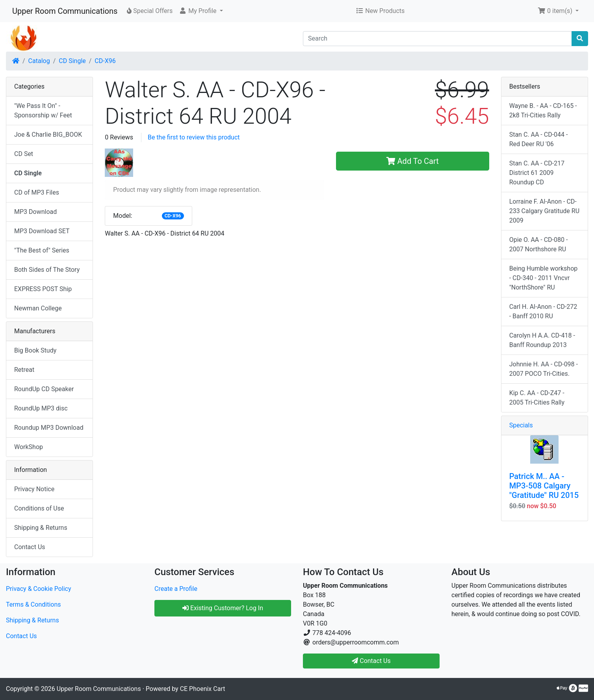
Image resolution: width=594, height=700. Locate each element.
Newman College (38, 308)
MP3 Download (35, 212)
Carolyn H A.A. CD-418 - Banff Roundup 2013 (542, 340)
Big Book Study (35, 350)
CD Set (24, 154)
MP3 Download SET (42, 231)
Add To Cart (413, 161)
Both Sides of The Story (47, 270)
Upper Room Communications (65, 11)
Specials (521, 425)
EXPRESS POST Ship (43, 289)
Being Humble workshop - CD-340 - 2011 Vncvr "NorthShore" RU (544, 278)
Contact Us (30, 547)
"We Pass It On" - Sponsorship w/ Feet (43, 110)
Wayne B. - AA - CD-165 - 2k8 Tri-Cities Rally (543, 110)
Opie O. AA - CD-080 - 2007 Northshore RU (539, 244)
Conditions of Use (39, 508)
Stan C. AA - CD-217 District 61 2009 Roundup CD (537, 173)
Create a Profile (176, 589)
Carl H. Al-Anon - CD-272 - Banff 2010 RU (543, 311)
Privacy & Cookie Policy (39, 589)
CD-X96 (105, 61)
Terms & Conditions (33, 604)
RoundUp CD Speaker (44, 389)
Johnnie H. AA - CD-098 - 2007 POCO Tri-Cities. (544, 369)
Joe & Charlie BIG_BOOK (48, 135)
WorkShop (29, 447)
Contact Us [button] (371, 661)
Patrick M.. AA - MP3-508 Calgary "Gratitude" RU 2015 (544, 486)
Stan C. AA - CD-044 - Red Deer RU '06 (539, 139)
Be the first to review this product (194, 137)
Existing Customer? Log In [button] (223, 608)
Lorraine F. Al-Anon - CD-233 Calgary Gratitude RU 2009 (544, 211)
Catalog (39, 61)
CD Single (72, 61)
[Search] (437, 39)
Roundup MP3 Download (49, 428)
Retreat (24, 370)
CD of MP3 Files (37, 192)
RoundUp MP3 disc (41, 408)
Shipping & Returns (41, 528)
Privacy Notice (34, 489)
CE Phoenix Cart (203, 689)
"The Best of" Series (42, 250)
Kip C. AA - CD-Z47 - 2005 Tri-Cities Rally (537, 398)
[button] (201, 11)
